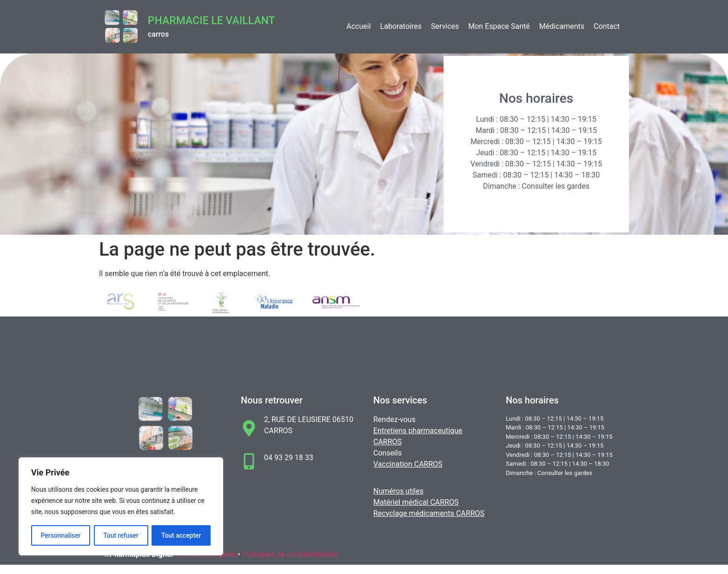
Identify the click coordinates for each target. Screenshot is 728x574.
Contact (607, 26)
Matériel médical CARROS (416, 502)
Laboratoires (401, 26)
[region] (121, 507)
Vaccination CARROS (408, 464)
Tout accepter (181, 535)
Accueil (358, 26)
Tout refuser (121, 535)
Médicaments (562, 26)
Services (445, 26)
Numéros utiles (398, 491)
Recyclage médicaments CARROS (429, 513)
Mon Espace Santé (499, 26)
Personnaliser (60, 535)
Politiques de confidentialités (290, 554)
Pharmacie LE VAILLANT (212, 21)
